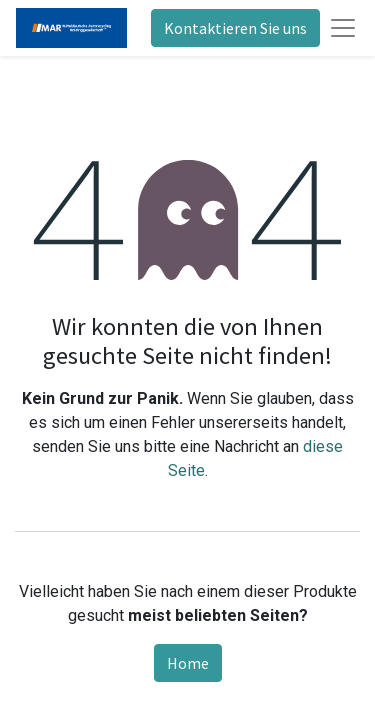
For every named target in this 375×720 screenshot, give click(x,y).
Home (188, 663)
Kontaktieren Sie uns (235, 28)
